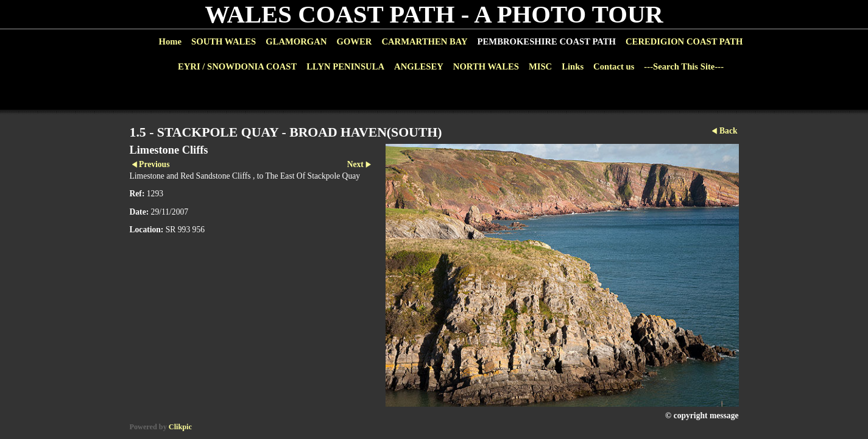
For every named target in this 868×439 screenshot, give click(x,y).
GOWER (354, 41)
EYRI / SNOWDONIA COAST (237, 66)
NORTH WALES (486, 66)
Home (170, 41)
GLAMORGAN (296, 41)
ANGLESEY (419, 66)
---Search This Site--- (684, 66)
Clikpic (180, 427)
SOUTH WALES (224, 41)
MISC (540, 66)
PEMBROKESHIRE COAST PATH (547, 41)
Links (573, 66)
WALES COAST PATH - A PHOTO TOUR (434, 14)
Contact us (614, 66)
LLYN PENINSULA (345, 66)
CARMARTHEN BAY (424, 41)
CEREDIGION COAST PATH (684, 41)
